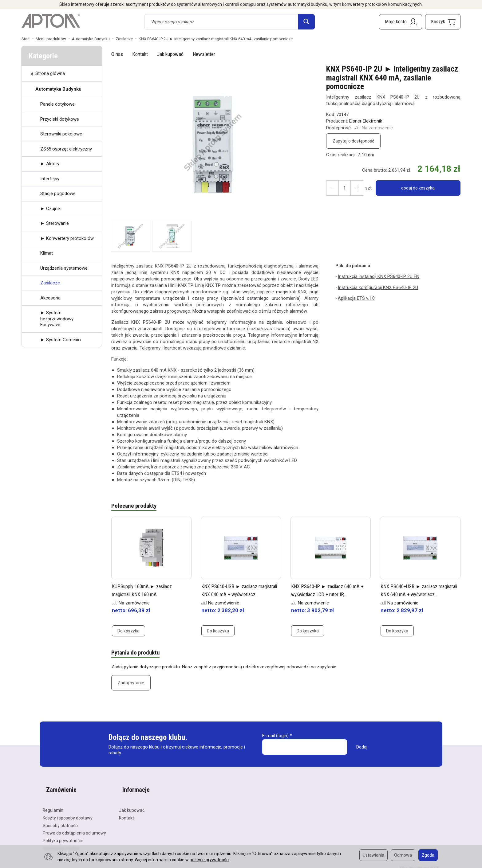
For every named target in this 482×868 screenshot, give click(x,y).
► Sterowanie (55, 223)
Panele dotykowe (57, 104)
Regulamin (53, 804)
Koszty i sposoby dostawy (68, 812)
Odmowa (403, 855)
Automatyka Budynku (58, 89)
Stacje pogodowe (58, 194)
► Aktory (50, 164)
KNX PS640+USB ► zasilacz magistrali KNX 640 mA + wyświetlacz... (413, 595)
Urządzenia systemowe (64, 268)
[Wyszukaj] (306, 22)
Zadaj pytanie (131, 685)
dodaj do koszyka (416, 188)
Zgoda (428, 855)
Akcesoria (50, 298)
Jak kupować (170, 54)
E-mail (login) (275, 737)
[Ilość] (342, 188)
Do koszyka (128, 632)
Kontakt (140, 54)
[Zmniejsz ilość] (354, 188)
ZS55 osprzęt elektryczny (66, 149)
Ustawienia (373, 855)
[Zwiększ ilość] (331, 188)
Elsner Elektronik (366, 121)
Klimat (47, 253)
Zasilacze (50, 283)
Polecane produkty (136, 506)
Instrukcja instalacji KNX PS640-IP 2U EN (376, 276)
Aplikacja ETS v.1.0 (356, 297)
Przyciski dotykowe (60, 119)
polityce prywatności (209, 860)
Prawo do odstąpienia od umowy (74, 827)
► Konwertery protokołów (67, 238)
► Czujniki (51, 209)
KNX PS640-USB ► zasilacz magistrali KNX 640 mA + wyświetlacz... (233, 595)
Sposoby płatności (61, 819)
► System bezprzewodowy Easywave (57, 319)
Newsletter (204, 54)
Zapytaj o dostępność (353, 141)
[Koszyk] (443, 22)
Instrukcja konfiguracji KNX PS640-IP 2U (376, 287)
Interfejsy (50, 179)
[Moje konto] (401, 22)
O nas (117, 54)
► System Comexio (61, 340)
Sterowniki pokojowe (61, 134)
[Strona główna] (51, 21)
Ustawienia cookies (61, 842)
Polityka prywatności (63, 835)
